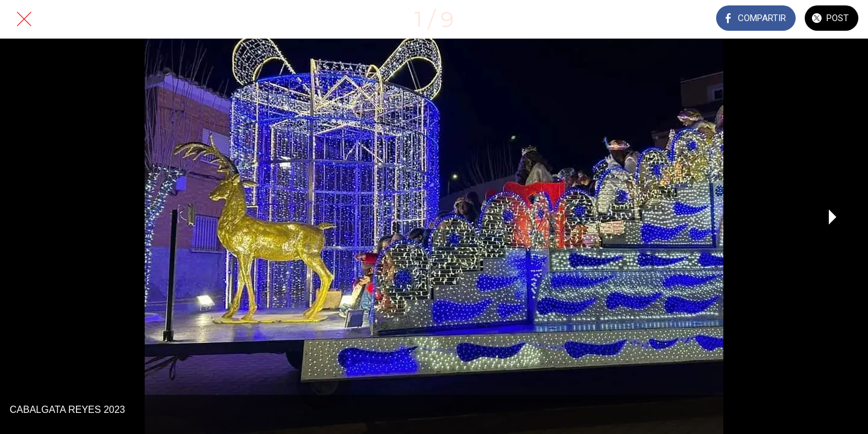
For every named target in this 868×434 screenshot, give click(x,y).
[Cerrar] (24, 19)
